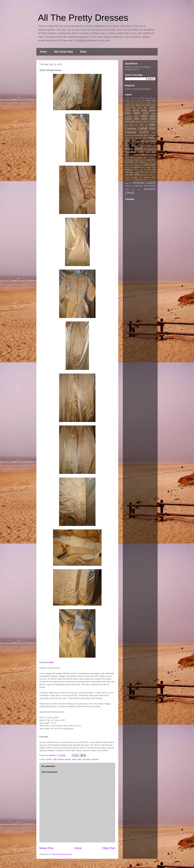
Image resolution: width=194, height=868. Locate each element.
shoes (153, 172)
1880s (152, 110)
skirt (80, 759)
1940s (138, 122)
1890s (137, 113)
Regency (129, 170)
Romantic (129, 172)
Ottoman (136, 165)
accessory (139, 135)
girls (148, 152)
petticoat (137, 167)
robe (149, 170)
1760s (127, 100)
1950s (145, 122)
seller (51, 662)
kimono (150, 158)
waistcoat (138, 186)
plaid (149, 167)
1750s (151, 98)
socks (127, 177)
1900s (144, 116)
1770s (138, 100)
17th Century (139, 103)
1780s (148, 100)
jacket (139, 157)
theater (127, 180)
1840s (128, 108)
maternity (138, 160)
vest (127, 183)
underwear (138, 180)
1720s (135, 98)
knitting (128, 160)
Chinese (133, 143)
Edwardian (131, 152)
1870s (49, 759)
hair (148, 155)
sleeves (144, 175)
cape (143, 141)
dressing (148, 149)
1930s (128, 122)
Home (43, 52)
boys (134, 141)
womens (95, 759)
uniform (150, 180)
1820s (138, 105)
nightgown (144, 162)
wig (133, 189)
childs (153, 141)
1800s (149, 103)
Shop (83, 52)
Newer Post (47, 848)
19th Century (58, 759)
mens (149, 160)
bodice (68, 759)
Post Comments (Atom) (62, 854)
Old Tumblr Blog (63, 52)
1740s (142, 98)
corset (153, 143)
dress (74, 759)
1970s (131, 125)
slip (151, 175)
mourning (129, 162)
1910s (128, 119)
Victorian (86, 759)
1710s (127, 98)
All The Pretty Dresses (83, 18)
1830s (148, 105)
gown (136, 155)
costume (134, 146)
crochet (148, 146)
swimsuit (147, 177)
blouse (138, 138)
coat (142, 143)
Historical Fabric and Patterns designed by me (138, 68)
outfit (147, 165)
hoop (131, 158)
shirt (142, 172)
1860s (152, 108)
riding (141, 170)
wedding (152, 186)
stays (136, 177)
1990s (141, 125)
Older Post (109, 848)
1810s (128, 105)
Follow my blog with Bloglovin (138, 89)
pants (127, 167)
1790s (127, 103)
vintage (128, 186)
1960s (153, 122)
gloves (128, 155)
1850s (140, 108)
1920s (145, 119)
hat (154, 155)
